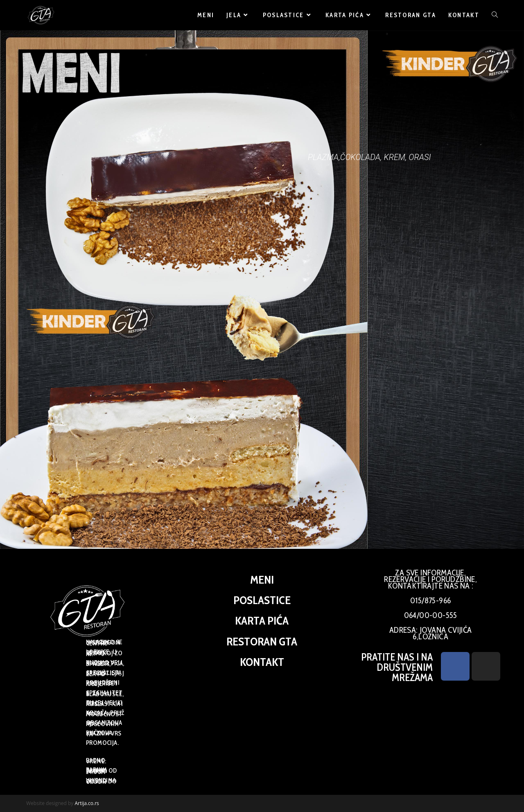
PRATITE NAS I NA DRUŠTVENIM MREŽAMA (397, 667)
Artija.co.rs (87, 803)
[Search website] (495, 15)
